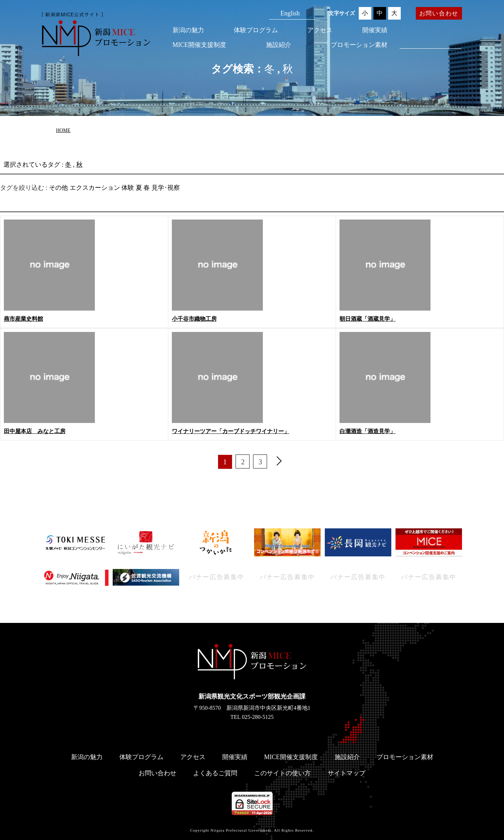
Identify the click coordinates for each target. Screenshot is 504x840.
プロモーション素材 (359, 45)
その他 (58, 188)
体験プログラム (256, 30)
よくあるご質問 (215, 773)
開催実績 (375, 30)
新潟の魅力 (188, 30)
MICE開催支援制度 (199, 45)
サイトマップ (346, 773)
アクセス (320, 30)
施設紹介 (279, 45)
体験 (128, 188)
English (290, 13)
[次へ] (279, 462)
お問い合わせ (439, 13)
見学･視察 (166, 188)
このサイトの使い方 (282, 773)
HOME (63, 130)
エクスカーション (95, 188)
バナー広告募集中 (217, 577)
